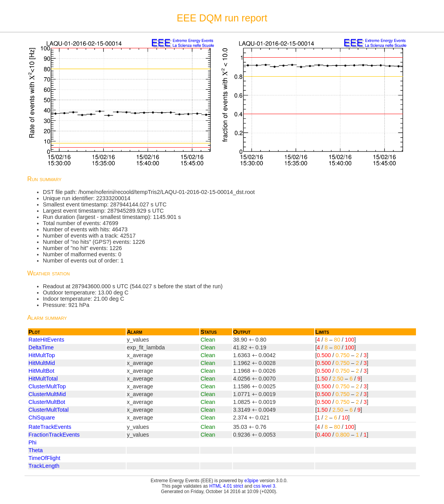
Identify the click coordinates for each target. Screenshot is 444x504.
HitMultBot (41, 371)
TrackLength (44, 466)
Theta (36, 450)
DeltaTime (41, 347)
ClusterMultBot (47, 402)
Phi (33, 442)
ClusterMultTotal (48, 410)
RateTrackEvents (50, 427)
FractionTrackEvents (54, 435)
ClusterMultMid (47, 394)
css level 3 (264, 486)
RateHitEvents (46, 340)
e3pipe (252, 481)
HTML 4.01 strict (226, 486)
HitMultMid (42, 363)
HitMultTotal (43, 379)
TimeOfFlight (44, 458)
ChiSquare (42, 418)
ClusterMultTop (47, 386)
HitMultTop (42, 355)
